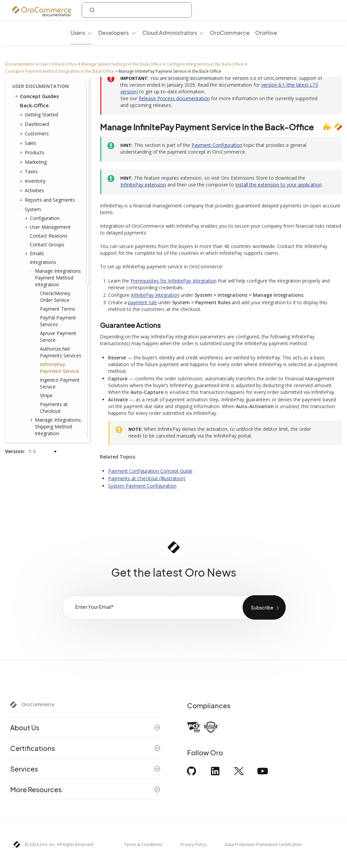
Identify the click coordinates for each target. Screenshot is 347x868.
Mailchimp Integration (47, 224)
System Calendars (49, 333)
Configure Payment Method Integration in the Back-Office (60, 71)
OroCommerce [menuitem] (230, 33)
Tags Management (49, 307)
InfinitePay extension (143, 185)
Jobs (35, 271)
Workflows (40, 359)
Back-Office (66, 64)
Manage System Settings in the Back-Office (121, 64)
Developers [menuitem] (114, 33)
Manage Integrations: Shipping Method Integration (57, 165)
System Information (52, 377)
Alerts (36, 412)
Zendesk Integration (57, 236)
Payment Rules (46, 350)
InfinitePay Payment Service (59, 106)
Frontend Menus (46, 324)
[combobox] (137, 10)
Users (45, 64)
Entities (36, 298)
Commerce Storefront (44, 422)
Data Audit (42, 280)
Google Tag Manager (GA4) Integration (58, 199)
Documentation (20, 64)
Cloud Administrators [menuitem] (170, 33)
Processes (41, 368)
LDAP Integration (54, 245)
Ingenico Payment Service (60, 122)
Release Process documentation (174, 98)
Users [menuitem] (78, 33)
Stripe (46, 134)
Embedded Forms (54, 254)
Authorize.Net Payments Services (61, 91)
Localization (41, 403)
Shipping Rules (44, 342)
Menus (37, 315)
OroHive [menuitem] (266, 33)
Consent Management (54, 386)
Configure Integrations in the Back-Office (205, 64)
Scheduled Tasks (48, 289)
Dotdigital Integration (57, 212)
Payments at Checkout (54, 146)
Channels (40, 262)
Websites (38, 395)
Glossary (31, 431)
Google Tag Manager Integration (58, 184)
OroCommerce (38, 705)
